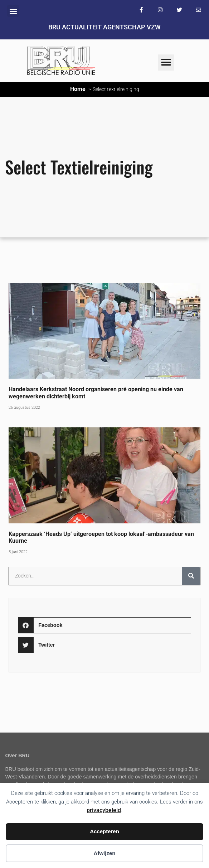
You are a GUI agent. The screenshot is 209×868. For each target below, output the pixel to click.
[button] (13, 11)
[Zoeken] (191, 576)
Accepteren (104, 831)
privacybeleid (104, 810)
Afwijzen (105, 853)
